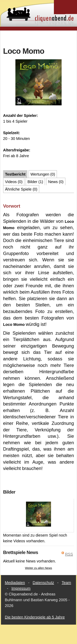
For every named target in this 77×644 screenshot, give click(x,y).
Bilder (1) (35, 182)
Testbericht (15, 174)
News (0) (56, 182)
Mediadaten (15, 583)
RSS (69, 554)
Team (66, 583)
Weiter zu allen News (39, 568)
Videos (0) (14, 182)
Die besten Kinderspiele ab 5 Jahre (35, 617)
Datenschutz (43, 583)
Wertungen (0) (43, 174)
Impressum (21, 588)
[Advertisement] (39, 38)
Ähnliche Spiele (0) (21, 189)
